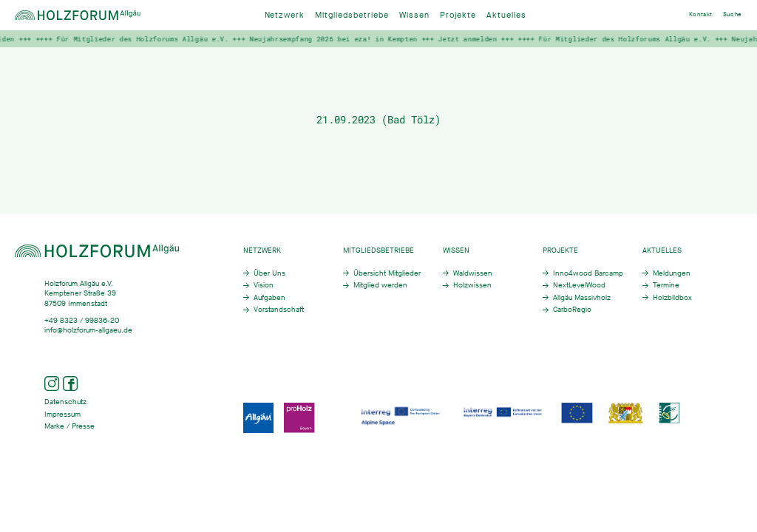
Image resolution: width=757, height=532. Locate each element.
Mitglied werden (380, 285)
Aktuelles (506, 15)
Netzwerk (285, 15)
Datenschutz (65, 402)
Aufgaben (269, 297)
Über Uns (269, 273)
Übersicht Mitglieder (387, 273)
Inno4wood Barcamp (588, 273)
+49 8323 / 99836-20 (82, 320)
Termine (666, 285)
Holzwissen (472, 285)
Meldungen (672, 273)
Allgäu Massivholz (582, 297)
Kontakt (701, 14)
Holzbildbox (672, 297)
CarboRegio (572, 309)
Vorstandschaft (279, 309)
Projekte (458, 15)
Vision (264, 285)
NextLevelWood (579, 285)
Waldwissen (473, 273)
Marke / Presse (69, 426)
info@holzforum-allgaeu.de (88, 330)
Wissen (414, 15)
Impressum (62, 414)
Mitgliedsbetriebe (352, 15)
